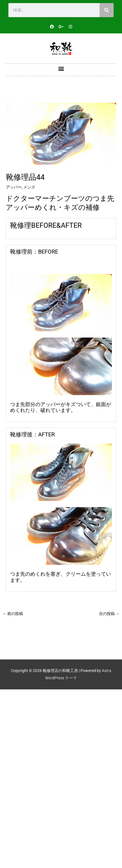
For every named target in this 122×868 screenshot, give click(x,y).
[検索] (107, 10)
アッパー (14, 187)
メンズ (29, 187)
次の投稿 (109, 614)
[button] (61, 68)
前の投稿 (13, 614)
